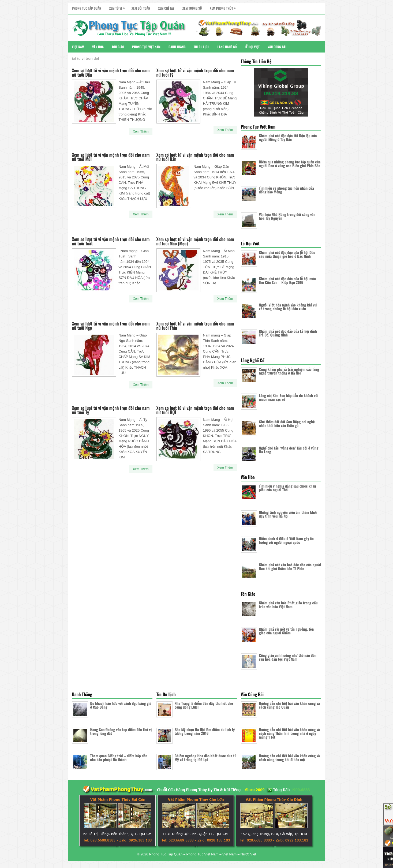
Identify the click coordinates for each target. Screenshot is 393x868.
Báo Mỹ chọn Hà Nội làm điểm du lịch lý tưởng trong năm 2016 (205, 731)
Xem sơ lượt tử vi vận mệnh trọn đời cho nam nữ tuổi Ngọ (111, 326)
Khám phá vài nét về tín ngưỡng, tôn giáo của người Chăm (287, 631)
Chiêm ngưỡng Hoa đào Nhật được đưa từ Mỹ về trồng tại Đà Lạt (206, 757)
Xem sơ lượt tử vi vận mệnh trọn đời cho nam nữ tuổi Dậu (111, 73)
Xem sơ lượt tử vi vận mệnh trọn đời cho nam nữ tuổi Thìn (195, 326)
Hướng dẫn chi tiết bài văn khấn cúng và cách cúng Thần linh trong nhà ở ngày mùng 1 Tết (289, 733)
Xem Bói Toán (141, 8)
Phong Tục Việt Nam (146, 47)
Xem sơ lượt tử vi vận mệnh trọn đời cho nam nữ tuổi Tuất (111, 241)
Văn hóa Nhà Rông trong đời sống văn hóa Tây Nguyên (287, 216)
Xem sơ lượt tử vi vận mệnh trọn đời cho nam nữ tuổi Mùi (111, 157)
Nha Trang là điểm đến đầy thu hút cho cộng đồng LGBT (204, 705)
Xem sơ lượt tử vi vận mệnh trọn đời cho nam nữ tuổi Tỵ (111, 410)
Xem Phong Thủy (224, 7)
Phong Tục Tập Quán (87, 8)
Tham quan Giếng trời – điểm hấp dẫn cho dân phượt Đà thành (119, 757)
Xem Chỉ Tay (166, 8)
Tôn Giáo (118, 47)
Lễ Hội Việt (252, 47)
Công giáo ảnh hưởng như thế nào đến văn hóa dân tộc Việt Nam (288, 657)
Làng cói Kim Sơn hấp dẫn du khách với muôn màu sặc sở (289, 397)
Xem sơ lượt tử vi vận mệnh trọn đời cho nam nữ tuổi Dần (195, 157)
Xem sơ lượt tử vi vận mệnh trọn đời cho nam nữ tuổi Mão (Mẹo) (195, 241)
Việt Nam (78, 47)
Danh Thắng (177, 47)
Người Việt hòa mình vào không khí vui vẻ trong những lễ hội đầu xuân (288, 307)
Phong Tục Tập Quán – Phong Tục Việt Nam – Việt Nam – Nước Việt (203, 854)
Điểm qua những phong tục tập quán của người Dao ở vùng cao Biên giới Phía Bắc (290, 164)
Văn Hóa (98, 47)
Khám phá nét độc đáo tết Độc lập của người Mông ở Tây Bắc (288, 137)
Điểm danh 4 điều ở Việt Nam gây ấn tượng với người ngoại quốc (286, 540)
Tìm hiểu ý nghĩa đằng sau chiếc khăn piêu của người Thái (288, 488)
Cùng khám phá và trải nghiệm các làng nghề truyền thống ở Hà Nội (289, 371)
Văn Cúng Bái (277, 47)
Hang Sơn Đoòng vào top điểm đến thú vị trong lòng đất (121, 731)
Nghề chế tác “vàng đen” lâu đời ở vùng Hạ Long (289, 450)
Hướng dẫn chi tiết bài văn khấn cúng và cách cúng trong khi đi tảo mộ (289, 757)
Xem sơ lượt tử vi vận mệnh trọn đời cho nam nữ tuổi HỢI (195, 410)
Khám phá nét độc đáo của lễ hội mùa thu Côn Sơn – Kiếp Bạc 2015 (288, 280)
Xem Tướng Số (192, 8)
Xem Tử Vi (118, 7)
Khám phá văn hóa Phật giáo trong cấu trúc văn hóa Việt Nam (288, 605)
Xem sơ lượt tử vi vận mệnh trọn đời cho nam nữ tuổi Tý (195, 73)
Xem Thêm (141, 132)
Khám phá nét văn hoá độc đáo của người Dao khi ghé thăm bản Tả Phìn (290, 566)
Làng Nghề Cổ (227, 47)
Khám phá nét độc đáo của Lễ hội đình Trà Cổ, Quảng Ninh (288, 333)
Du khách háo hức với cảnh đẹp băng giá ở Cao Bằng (121, 705)
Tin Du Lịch (202, 47)
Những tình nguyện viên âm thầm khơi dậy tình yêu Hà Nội (288, 514)
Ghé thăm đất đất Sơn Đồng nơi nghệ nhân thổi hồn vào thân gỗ (287, 423)
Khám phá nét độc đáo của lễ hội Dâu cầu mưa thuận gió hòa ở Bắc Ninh (287, 254)
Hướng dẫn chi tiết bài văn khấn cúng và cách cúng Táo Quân (289, 705)
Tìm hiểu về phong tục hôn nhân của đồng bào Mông (287, 190)
